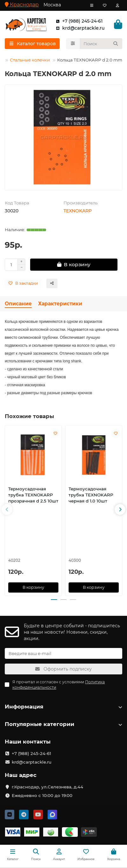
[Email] (63, 653)
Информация (63, 707)
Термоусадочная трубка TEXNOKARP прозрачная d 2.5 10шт (33, 495)
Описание (18, 304)
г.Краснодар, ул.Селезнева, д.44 (47, 787)
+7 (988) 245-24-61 (78, 21)
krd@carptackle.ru (79, 28)
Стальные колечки (30, 60)
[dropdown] (92, 5)
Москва (52, 5)
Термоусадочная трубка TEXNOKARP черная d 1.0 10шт (91, 495)
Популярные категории (63, 724)
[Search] (101, 44)
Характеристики (60, 304)
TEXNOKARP (78, 211)
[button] (7, 509)
